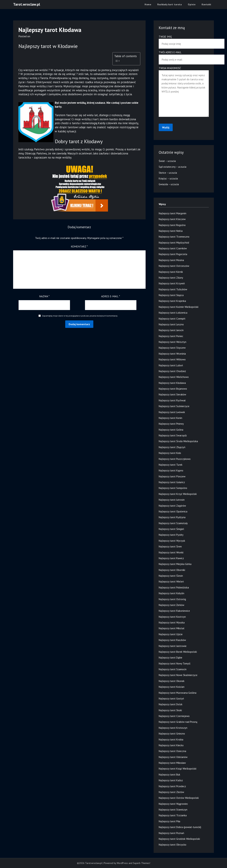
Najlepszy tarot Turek (171, 465)
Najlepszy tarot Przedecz (172, 786)
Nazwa (44, 296)
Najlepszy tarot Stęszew (172, 348)
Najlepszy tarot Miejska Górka (175, 564)
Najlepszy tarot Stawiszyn (173, 810)
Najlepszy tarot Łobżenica (173, 313)
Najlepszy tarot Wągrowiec (173, 804)
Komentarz (79, 246)
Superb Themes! (142, 863)
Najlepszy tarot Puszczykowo (175, 459)
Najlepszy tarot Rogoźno (172, 225)
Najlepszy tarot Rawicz (171, 558)
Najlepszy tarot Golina (171, 430)
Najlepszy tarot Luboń (171, 365)
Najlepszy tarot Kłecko (171, 745)
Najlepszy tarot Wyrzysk (172, 541)
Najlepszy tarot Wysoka (172, 623)
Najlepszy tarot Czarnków (173, 248)
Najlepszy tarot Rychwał (172, 400)
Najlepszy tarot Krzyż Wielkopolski (178, 494)
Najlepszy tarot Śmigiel (171, 529)
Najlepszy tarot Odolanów (173, 757)
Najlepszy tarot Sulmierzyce (174, 406)
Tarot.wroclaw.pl (27, 4)
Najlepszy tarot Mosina (171, 260)
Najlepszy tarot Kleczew (172, 219)
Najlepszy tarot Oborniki (172, 570)
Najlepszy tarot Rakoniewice (174, 611)
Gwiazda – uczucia (169, 184)
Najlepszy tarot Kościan (172, 687)
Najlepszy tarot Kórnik (171, 272)
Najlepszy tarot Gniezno (172, 734)
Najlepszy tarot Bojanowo (173, 389)
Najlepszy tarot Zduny (171, 278)
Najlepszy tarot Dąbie (170, 658)
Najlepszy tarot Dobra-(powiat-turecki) (180, 827)
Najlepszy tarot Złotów (171, 792)
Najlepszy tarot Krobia (171, 740)
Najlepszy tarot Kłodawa (172, 383)
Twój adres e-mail (184, 56)
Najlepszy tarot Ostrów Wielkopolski (179, 798)
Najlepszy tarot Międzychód (174, 243)
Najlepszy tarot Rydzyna (172, 517)
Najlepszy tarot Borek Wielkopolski (178, 652)
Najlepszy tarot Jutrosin (172, 500)
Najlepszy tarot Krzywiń (172, 283)
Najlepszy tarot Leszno (171, 324)
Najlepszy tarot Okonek (172, 681)
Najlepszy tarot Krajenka (172, 301)
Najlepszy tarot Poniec (171, 336)
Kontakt (206, 4)
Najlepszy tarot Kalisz (171, 780)
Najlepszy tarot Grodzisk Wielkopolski (179, 839)
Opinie (192, 4)
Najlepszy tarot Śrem (170, 546)
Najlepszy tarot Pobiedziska (174, 587)
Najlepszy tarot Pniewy (171, 424)
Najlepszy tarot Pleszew (172, 476)
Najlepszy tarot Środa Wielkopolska (178, 441)
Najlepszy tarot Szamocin (173, 669)
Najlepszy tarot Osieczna (172, 751)
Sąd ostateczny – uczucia (173, 167)
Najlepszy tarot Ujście (171, 634)
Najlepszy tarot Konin (170, 418)
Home (148, 4)
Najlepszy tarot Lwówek (172, 412)
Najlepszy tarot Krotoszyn (173, 728)
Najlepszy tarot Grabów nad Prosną (178, 722)
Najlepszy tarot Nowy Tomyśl (175, 663)
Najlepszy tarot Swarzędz (173, 435)
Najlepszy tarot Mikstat (172, 628)
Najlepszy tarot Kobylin (171, 593)
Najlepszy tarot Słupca (171, 295)
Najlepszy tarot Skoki (170, 710)
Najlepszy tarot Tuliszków (173, 289)
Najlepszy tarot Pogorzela (173, 254)
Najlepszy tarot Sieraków (172, 394)
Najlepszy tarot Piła (169, 821)
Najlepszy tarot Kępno (171, 470)
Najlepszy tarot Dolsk (171, 704)
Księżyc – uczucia (168, 178)
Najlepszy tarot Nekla (171, 231)
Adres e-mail (111, 296)
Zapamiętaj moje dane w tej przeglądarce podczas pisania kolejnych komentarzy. (80, 316)
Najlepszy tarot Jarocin (171, 330)
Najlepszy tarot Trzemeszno (174, 237)
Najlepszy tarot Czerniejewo (174, 716)
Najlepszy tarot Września (172, 354)
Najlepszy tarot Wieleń (171, 582)
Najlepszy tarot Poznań (171, 833)
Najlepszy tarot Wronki (171, 552)
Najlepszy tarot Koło (170, 453)
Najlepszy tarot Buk (169, 775)
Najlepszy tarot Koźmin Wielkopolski (179, 307)
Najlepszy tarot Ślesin (171, 576)
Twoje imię (184, 40)
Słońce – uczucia (168, 173)
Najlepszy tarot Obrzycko (173, 845)
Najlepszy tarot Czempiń (172, 319)
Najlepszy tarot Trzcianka (173, 815)
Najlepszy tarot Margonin (173, 213)
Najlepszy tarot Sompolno (173, 488)
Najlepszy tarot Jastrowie (173, 646)
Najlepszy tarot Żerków (171, 605)
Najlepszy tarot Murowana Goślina (178, 693)
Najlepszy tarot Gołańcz (172, 482)
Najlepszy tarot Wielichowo (174, 377)
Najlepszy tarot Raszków (172, 640)
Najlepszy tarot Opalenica (173, 511)
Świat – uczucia (167, 161)
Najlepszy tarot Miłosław (172, 763)
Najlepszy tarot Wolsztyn (173, 342)
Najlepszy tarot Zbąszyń (172, 447)
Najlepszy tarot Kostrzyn (172, 617)
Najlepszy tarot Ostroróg (172, 599)
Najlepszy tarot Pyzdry (171, 535)
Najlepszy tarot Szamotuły (173, 523)
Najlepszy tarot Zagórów (172, 506)
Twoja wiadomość (184, 92)
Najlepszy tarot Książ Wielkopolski (178, 769)
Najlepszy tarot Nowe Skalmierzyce (178, 675)
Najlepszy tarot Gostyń (171, 699)
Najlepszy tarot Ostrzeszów (174, 266)
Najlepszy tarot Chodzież (172, 371)
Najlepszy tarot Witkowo (172, 359)
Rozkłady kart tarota (170, 4)
